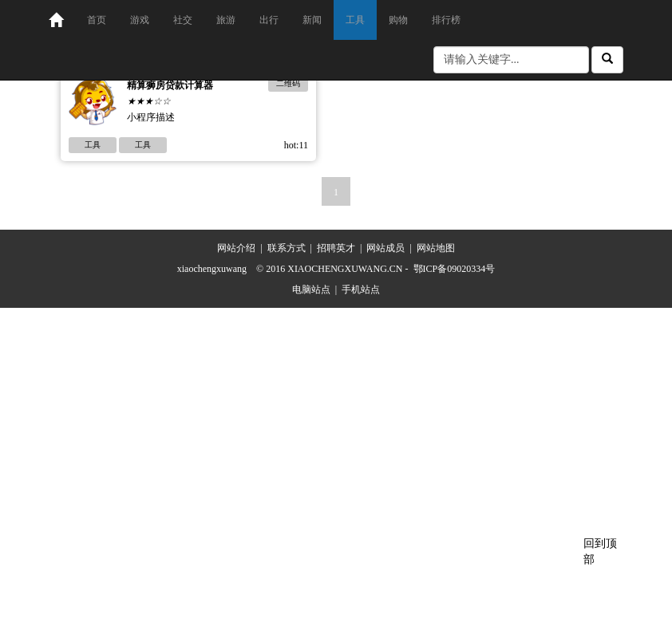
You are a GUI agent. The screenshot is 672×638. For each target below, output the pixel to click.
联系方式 (287, 248)
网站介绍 (236, 248)
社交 (183, 20)
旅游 (226, 20)
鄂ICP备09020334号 (455, 269)
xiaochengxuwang (212, 269)
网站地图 (436, 248)
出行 (269, 20)
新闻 (312, 20)
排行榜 (446, 20)
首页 (97, 20)
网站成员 (385, 248)
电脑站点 (311, 289)
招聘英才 (336, 248)
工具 (355, 20)
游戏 (140, 20)
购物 (398, 20)
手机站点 (361, 289)
